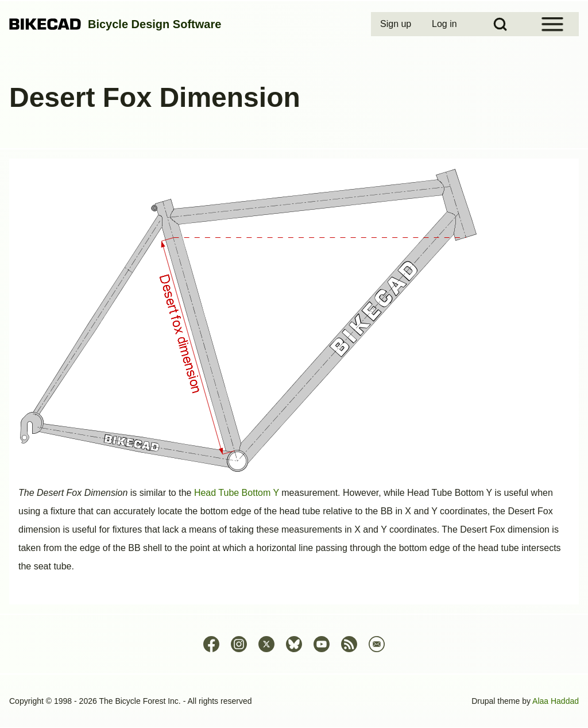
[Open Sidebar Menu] (552, 24)
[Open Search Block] (500, 24)
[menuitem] (397, 24)
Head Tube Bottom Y (237, 493)
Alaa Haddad (556, 701)
